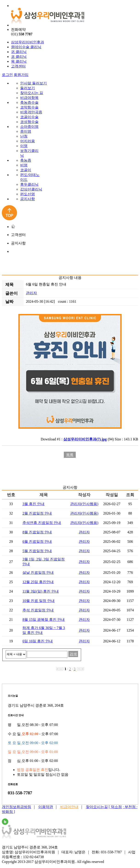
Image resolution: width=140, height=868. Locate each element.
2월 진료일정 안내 (37, 513)
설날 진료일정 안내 (38, 573)
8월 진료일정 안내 (37, 532)
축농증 (26, 160)
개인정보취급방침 (17, 807)
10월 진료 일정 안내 (39, 601)
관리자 (31, 293)
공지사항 (28, 199)
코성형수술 (29, 122)
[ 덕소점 (115, 807)
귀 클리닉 (19, 52)
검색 (73, 654)
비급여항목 (29, 98)
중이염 (26, 131)
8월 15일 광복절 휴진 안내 (44, 620)
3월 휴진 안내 (34, 504)
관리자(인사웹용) (84, 504)
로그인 (7, 75)
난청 (24, 136)
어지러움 (28, 141)
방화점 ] (8, 812)
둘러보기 (28, 88)
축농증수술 (29, 102)
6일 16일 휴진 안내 (38, 641)
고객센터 (18, 66)
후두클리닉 (29, 184)
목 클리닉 (19, 61)
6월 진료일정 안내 (37, 542)
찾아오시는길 (97, 807)
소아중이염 (29, 127)
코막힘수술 (29, 107)
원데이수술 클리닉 (26, 47)
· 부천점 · (130, 807)
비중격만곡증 (31, 112)
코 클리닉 (19, 57)
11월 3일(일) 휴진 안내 (41, 591)
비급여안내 (69, 807)
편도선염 (28, 194)
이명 (24, 146)
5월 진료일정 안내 (37, 551)
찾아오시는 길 (32, 93)
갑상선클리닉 (31, 189)
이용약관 (46, 807)
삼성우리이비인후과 (28, 42)
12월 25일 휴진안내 (38, 582)
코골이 (26, 170)
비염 (24, 165)
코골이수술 (29, 117)
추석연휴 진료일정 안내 (42, 523)
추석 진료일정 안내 (38, 610)
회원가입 (21, 75)
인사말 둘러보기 (34, 83)
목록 (70, 455)
